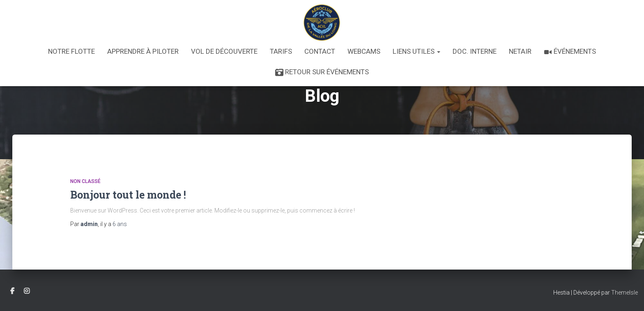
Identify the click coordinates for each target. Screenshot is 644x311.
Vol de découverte (224, 51)
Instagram (27, 291)
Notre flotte (71, 51)
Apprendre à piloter (143, 51)
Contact (320, 51)
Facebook (12, 291)
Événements (570, 52)
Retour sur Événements (322, 72)
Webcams (364, 51)
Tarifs (281, 51)
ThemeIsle (624, 293)
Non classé (85, 181)
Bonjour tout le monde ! (128, 195)
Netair (520, 51)
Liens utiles (416, 51)
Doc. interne (475, 51)
